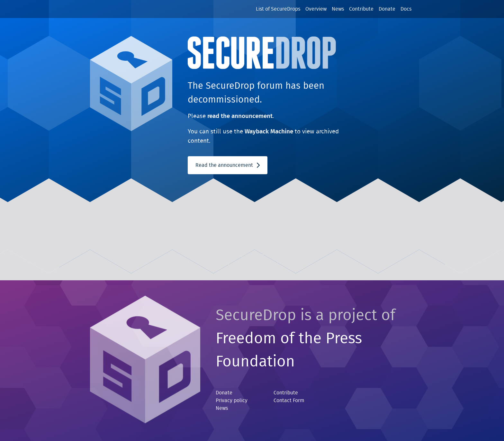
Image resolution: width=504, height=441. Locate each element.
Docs (406, 9)
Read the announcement (228, 165)
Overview (316, 9)
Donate (387, 9)
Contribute (361, 9)
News (338, 9)
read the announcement (240, 116)
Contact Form (289, 401)
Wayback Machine (269, 132)
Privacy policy (232, 401)
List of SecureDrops (278, 9)
